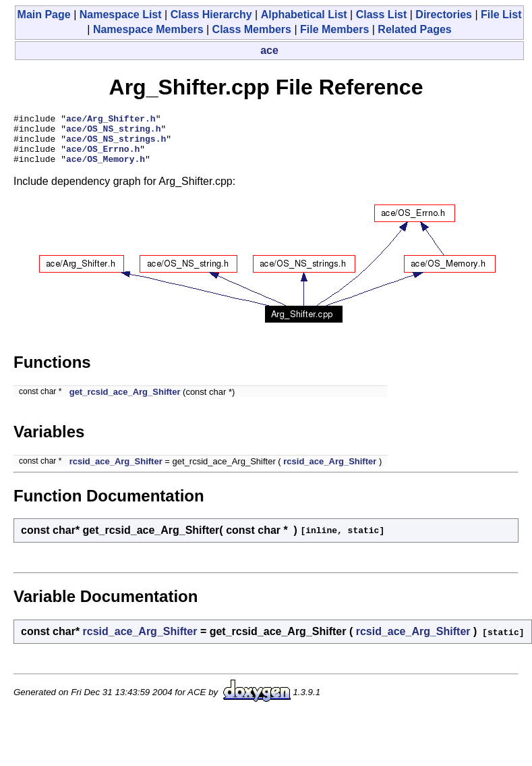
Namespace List (121, 15)
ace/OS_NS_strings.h (116, 144)
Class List (382, 15)
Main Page (44, 15)
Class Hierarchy (211, 15)
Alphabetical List (304, 15)
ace (269, 50)
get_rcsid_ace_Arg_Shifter (125, 402)
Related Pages (414, 29)
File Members (334, 29)
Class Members (252, 29)
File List (501, 15)
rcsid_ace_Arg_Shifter (116, 471)
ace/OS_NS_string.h (113, 132)
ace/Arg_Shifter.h (111, 120)
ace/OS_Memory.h (106, 169)
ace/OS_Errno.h (103, 157)
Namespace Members (148, 29)
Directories (444, 15)
